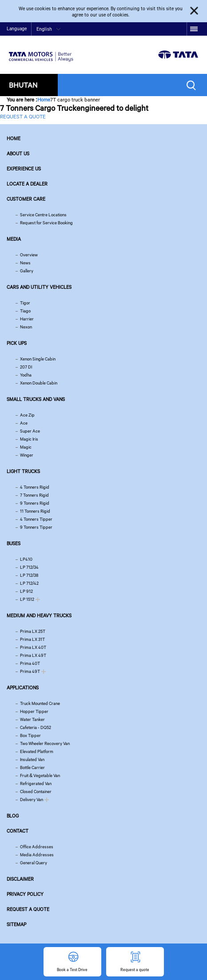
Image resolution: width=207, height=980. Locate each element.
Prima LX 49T (33, 655)
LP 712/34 (29, 567)
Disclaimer (20, 879)
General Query (34, 863)
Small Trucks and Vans (36, 399)
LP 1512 (27, 599)
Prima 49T (30, 671)
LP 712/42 (29, 583)
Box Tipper (30, 735)
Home (44, 99)
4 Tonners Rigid (35, 487)
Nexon (26, 327)
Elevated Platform (37, 751)
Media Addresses (37, 855)
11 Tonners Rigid (35, 511)
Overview (29, 255)
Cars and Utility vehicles (39, 287)
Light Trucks (23, 471)
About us (18, 154)
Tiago (25, 311)
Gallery (27, 271)
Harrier (27, 319)
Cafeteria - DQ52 (36, 727)
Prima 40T (30, 663)
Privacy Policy (25, 894)
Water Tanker (32, 719)
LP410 (26, 559)
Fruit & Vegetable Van (40, 775)
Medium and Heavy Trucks (39, 616)
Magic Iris (29, 439)
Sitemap (16, 924)
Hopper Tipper (34, 711)
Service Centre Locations (43, 215)
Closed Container (36, 792)
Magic (26, 447)
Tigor (25, 303)
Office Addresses (37, 847)
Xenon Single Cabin (38, 359)
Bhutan (23, 85)
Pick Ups (17, 343)
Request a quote (28, 909)
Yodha (26, 375)
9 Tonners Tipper (36, 527)
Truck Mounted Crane (40, 703)
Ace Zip (27, 415)
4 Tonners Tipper (36, 519)
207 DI (26, 367)
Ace (24, 423)
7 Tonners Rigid (34, 495)
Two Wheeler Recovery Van (45, 743)
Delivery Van (32, 800)
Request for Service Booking (46, 223)
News (25, 263)
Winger (27, 455)
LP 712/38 (29, 575)
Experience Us (24, 169)
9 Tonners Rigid (35, 503)
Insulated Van (32, 759)
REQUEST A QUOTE (23, 116)
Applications (23, 688)
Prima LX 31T (32, 639)
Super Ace (30, 431)
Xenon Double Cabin (39, 383)
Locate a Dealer (27, 184)
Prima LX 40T (33, 647)
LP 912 (26, 591)
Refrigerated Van (36, 784)
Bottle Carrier (32, 767)
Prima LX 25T (33, 631)
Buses (14, 543)
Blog (13, 816)
